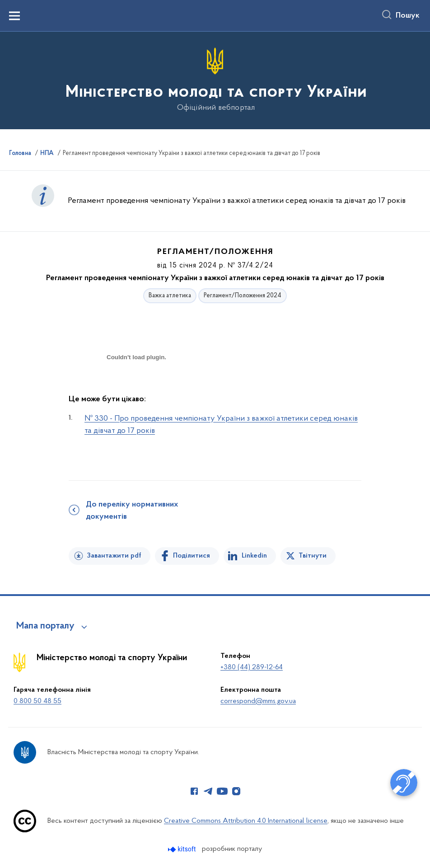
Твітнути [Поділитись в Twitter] (313, 556)
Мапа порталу (45, 626)
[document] (136, 389)
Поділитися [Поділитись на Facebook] (192, 556)
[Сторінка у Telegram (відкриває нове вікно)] (208, 791)
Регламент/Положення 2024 (243, 296)
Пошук (408, 16)
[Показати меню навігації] (14, 16)
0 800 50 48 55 (37, 701)
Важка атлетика (170, 296)
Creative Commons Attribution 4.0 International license (246, 821)
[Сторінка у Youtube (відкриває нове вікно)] (222, 791)
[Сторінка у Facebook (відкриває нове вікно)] (194, 791)
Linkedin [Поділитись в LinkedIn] (254, 556)
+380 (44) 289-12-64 (252, 667)
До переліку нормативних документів (132, 511)
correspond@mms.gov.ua (258, 701)
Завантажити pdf (114, 556)
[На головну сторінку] (215, 80)
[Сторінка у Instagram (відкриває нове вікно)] (236, 791)
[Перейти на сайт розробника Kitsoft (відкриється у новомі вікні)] (183, 849)
